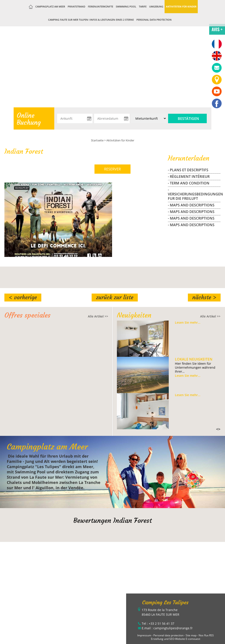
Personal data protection (154, 20)
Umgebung (156, 6)
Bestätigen (188, 119)
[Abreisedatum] (112, 118)
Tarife (143, 6)
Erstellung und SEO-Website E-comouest (176, 639)
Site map (191, 635)
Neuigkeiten (134, 315)
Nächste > (204, 297)
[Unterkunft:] (149, 118)
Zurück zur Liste (115, 297)
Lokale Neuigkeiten (194, 359)
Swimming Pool (126, 6)
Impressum (144, 635)
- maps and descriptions (191, 205)
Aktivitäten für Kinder (181, 6)
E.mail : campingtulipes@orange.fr (167, 628)
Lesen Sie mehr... (188, 323)
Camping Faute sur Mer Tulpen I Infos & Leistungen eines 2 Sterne (91, 20)
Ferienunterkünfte (101, 6)
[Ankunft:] (75, 118)
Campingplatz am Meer (50, 6)
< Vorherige (23, 297)
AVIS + (217, 29)
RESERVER (112, 169)
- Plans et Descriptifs (188, 170)
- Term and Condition (189, 183)
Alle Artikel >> (98, 316)
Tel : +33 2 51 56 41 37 (158, 623)
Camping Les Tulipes (165, 603)
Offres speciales (27, 315)
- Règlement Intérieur (189, 177)
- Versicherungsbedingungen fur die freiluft (194, 194)
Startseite (97, 140)
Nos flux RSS (206, 635)
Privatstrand (76, 6)
